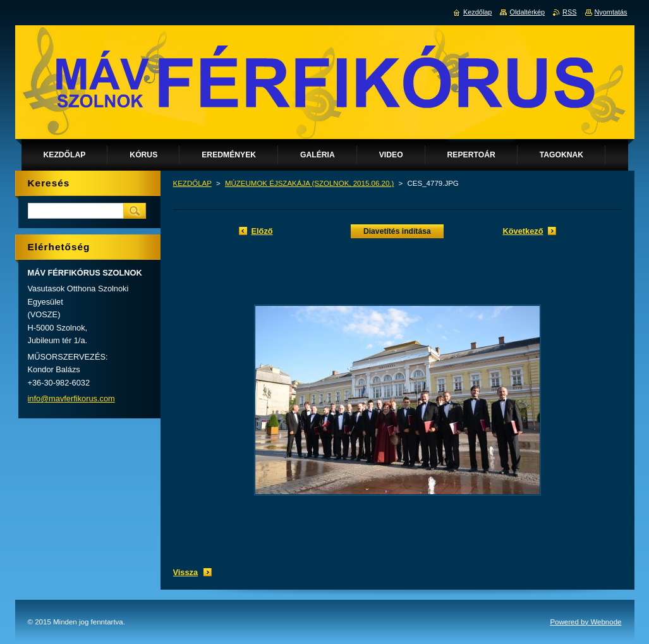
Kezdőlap (477, 12)
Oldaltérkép (527, 12)
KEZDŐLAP (192, 183)
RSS (569, 12)
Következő (523, 231)
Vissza (186, 572)
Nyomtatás (611, 12)
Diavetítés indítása (397, 231)
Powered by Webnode (585, 622)
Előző (262, 231)
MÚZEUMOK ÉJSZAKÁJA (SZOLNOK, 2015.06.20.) (310, 183)
